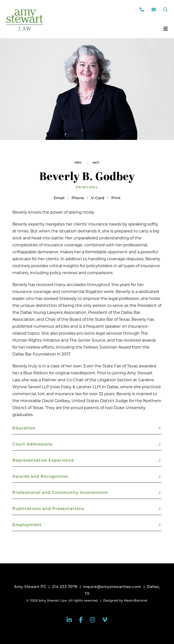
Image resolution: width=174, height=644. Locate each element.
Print (116, 198)
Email (59, 198)
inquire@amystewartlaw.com (112, 587)
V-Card (98, 198)
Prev (78, 163)
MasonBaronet (136, 600)
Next (96, 163)
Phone (78, 198)
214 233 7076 (65, 587)
